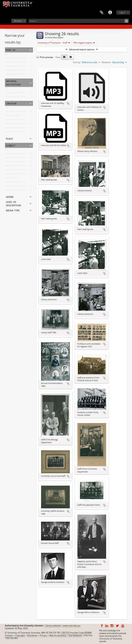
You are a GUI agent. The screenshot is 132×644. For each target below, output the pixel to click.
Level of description (14, 203)
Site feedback (75, 635)
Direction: (106, 62)
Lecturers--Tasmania (16, 186)
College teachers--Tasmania (19, 182)
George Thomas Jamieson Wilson (22, 128)
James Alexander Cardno (18, 132)
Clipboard (102, 13)
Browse (18, 21)
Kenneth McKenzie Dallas (18, 120)
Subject (11, 145)
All (7, 54)
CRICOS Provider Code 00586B (76, 633)
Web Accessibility (58, 635)
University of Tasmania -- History (22, 158)
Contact (9, 635)
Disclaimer (32, 635)
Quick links (110, 13)
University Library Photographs (21, 63)
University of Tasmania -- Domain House (26, 162)
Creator (11, 103)
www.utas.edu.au (72, 626)
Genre (10, 197)
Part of (11, 50)
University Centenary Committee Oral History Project (32, 67)
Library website (53, 626)
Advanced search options (82, 49)
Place (9, 138)
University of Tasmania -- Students (23, 174)
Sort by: (77, 62)
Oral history (11, 178)
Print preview (45, 57)
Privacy (43, 635)
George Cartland (14, 116)
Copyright (20, 635)
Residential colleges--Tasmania (21, 191)
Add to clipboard (68, 104)
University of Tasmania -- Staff (21, 154)
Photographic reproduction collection (24, 71)
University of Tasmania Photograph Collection (29, 59)
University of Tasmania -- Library (22, 170)
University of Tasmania (17, 112)
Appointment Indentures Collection (23, 75)
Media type (13, 210)
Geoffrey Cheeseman (16, 124)
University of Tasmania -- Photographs (25, 166)
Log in (122, 12)
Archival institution (13, 82)
